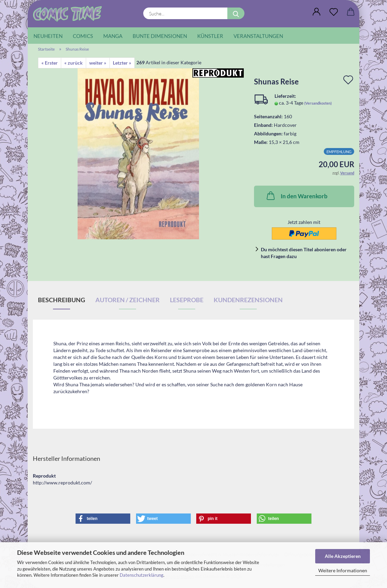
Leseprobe (187, 300)
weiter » (98, 63)
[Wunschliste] (334, 12)
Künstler (210, 36)
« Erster (50, 63)
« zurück (74, 63)
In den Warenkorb (296, 196)
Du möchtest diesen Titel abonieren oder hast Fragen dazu (304, 253)
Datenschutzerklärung (142, 575)
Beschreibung (62, 300)
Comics (83, 36)
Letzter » (122, 63)
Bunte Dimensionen (160, 36)
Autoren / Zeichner (128, 300)
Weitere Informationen (343, 570)
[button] (317, 12)
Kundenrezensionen (248, 300)
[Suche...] (236, 13)
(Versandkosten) (318, 103)
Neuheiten (48, 36)
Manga (113, 36)
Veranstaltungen (258, 36)
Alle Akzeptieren (343, 556)
